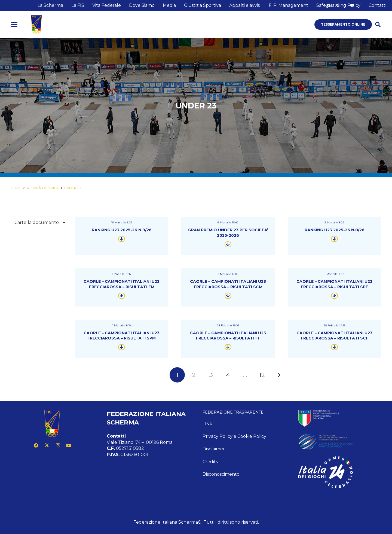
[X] (47, 445)
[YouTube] (69, 445)
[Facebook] (36, 445)
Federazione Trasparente (233, 412)
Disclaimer (214, 449)
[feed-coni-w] (340, 418)
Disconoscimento (221, 474)
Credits (210, 462)
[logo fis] (36, 25)
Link (207, 424)
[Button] (122, 239)
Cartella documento (37, 222)
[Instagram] (58, 445)
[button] (14, 25)
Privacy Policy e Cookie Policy (234, 436)
